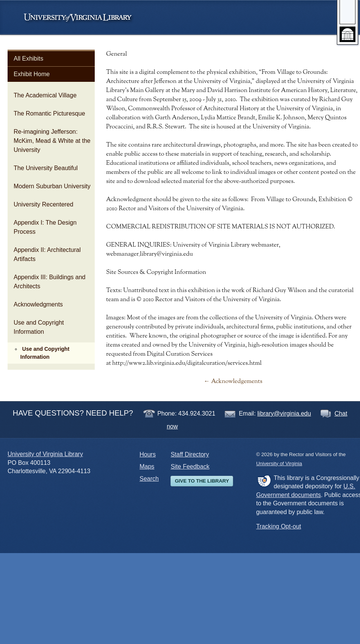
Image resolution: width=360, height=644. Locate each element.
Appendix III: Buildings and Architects (49, 282)
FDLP (264, 481)
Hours (148, 454)
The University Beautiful (46, 168)
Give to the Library (202, 481)
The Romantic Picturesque (49, 113)
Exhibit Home (32, 74)
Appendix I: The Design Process (45, 227)
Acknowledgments (38, 304)
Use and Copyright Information (39, 327)
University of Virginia (81, 17)
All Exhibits (28, 59)
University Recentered (43, 204)
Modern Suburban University (52, 186)
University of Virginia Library (45, 454)
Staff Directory (190, 454)
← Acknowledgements (233, 381)
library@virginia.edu (284, 413)
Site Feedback (190, 467)
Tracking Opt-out (279, 526)
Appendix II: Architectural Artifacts (47, 254)
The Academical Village (45, 95)
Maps (147, 467)
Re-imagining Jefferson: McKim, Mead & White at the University (52, 141)
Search (149, 479)
